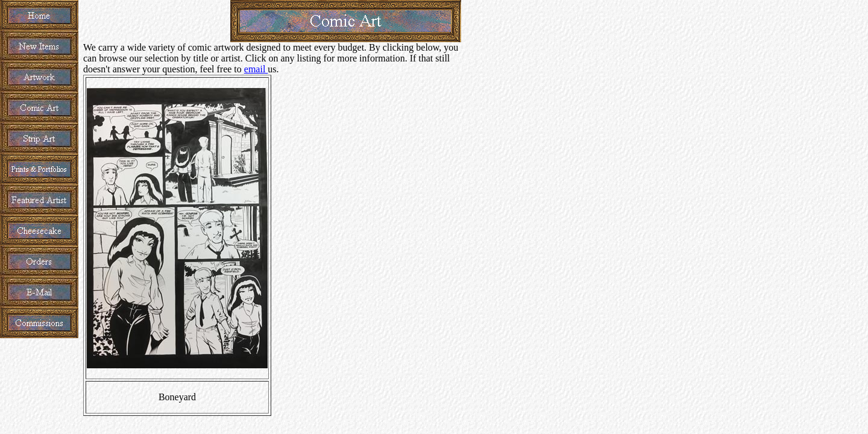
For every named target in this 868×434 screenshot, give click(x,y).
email (256, 69)
